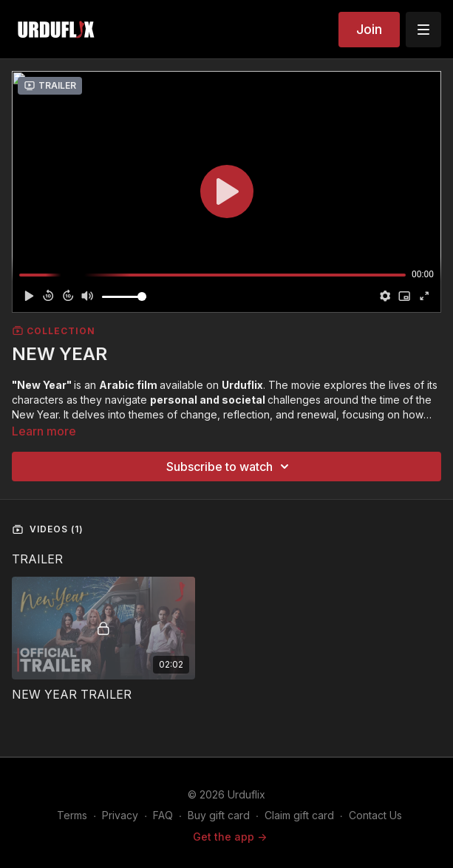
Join (369, 29)
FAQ (163, 815)
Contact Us (375, 815)
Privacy (120, 815)
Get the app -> (230, 837)
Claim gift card (299, 815)
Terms (72, 815)
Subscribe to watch (230, 467)
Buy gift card (219, 815)
